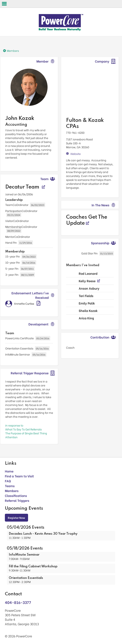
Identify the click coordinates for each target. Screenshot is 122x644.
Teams (10, 486)
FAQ (8, 481)
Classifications (16, 495)
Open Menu (4, 4)
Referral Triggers (17, 500)
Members (12, 491)
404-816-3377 (18, 602)
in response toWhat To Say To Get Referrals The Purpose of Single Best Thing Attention (26, 431)
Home (9, 471)
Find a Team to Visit (19, 476)
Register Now (16, 518)
